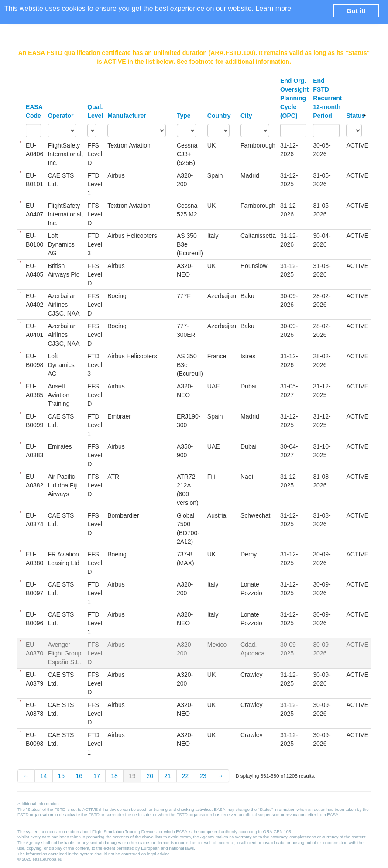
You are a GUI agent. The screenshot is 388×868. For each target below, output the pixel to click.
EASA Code (34, 111)
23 (203, 776)
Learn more (273, 9)
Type (184, 116)
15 (62, 776)
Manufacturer (127, 116)
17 (97, 776)
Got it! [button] (356, 11)
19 (132, 776)
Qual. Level (95, 111)
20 (150, 776)
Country (219, 116)
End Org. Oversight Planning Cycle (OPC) (294, 98)
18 (114, 776)
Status (356, 116)
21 (168, 776)
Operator (60, 116)
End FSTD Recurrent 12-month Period (327, 98)
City (246, 116)
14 (44, 776)
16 (79, 776)
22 (185, 776)
